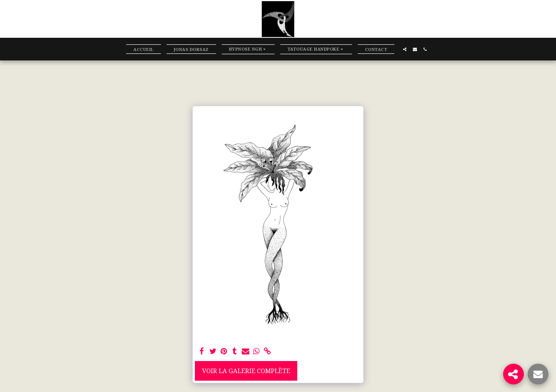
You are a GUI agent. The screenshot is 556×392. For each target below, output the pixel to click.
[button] (248, 49)
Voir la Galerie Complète (246, 371)
